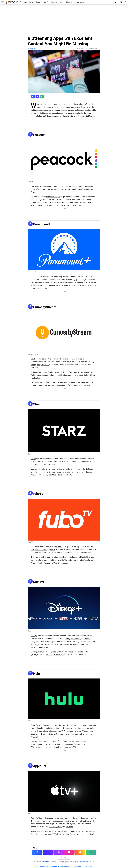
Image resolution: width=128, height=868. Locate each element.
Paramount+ (42, 224)
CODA (59, 827)
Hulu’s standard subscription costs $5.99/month (50, 741)
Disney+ (39, 582)
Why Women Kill (81, 282)
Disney (67, 639)
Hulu (37, 674)
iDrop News (46, 861)
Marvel (78, 639)
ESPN (53, 550)
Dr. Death (53, 200)
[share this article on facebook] (33, 97)
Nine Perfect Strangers (66, 731)
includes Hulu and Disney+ (66, 728)
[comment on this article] (80, 852)
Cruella (93, 641)
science (90, 362)
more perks (89, 285)
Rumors (54, 2)
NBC (45, 550)
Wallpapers (80, 2)
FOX (41, 550)
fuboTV (38, 494)
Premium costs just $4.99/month (44, 205)
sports (71, 202)
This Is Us (46, 553)
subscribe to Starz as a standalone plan (53, 469)
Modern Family (78, 189)
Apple (30, 813)
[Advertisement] (64, 21)
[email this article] (59, 852)
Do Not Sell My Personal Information (61, 866)
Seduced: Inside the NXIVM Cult (46, 465)
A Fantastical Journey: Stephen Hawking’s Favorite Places (52, 372)
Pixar (73, 639)
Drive (33, 192)
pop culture (87, 202)
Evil (57, 282)
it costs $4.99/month (60, 831)
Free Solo (46, 647)
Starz (37, 404)
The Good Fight (65, 282)
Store (62, 2)
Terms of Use (78, 866)
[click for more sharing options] (42, 97)
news (76, 202)
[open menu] (2, 2)
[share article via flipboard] (69, 852)
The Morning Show (69, 824)
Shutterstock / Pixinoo (91, 91)
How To (46, 2)
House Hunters (70, 553)
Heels (89, 462)
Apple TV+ (41, 766)
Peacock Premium (53, 197)
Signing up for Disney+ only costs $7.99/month (49, 652)
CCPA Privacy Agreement (42, 866)
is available (61, 385)
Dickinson (69, 827)
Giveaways (70, 2)
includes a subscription (55, 655)
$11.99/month (54, 744)
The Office (68, 189)
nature (46, 365)
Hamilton (35, 647)
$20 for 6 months (41, 472)
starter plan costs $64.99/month (51, 560)
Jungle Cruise (39, 644)
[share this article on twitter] (37, 97)
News (38, 2)
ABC (37, 550)
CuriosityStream (45, 307)
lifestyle (40, 365)
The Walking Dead (57, 553)
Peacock (39, 135)
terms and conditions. (83, 861)
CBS (33, 550)
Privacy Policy (89, 866)
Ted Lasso (53, 827)
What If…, (88, 644)
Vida (94, 462)
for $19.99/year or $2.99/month (56, 382)
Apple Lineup (29, 2)
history (34, 365)
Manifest (87, 189)
